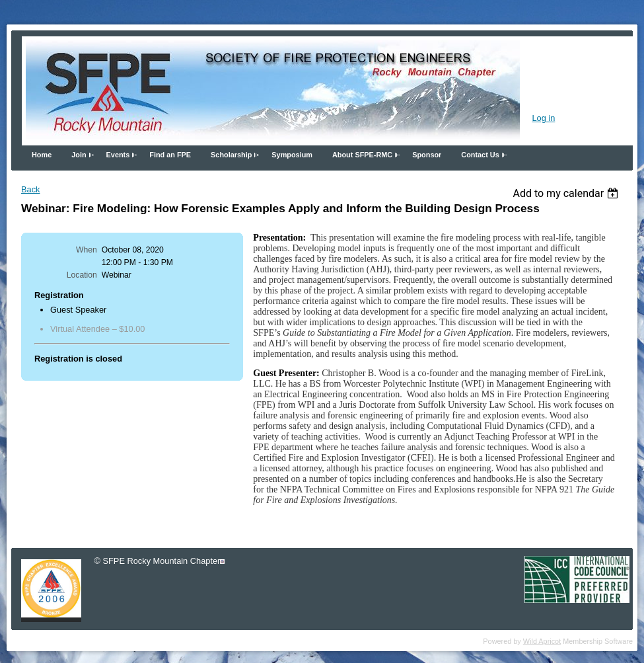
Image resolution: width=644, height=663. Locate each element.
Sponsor (427, 155)
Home (42, 155)
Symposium (292, 155)
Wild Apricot (542, 641)
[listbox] (567, 193)
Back (30, 189)
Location (82, 275)
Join (79, 155)
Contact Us (480, 155)
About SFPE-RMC (362, 155)
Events (118, 155)
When (87, 250)
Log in (543, 118)
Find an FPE (170, 155)
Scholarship (231, 155)
